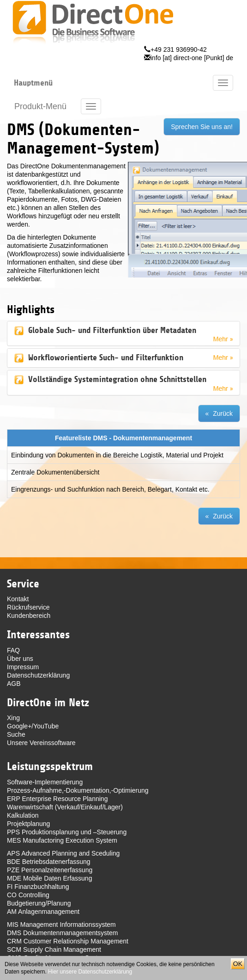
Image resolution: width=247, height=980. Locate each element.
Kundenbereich (29, 616)
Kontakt (18, 599)
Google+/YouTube (33, 726)
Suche (16, 734)
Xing (13, 718)
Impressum (23, 667)
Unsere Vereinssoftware (41, 743)
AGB (14, 684)
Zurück (223, 413)
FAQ (13, 650)
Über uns (20, 659)
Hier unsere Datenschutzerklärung (90, 972)
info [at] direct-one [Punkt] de (192, 58)
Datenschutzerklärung (38, 675)
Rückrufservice (28, 607)
